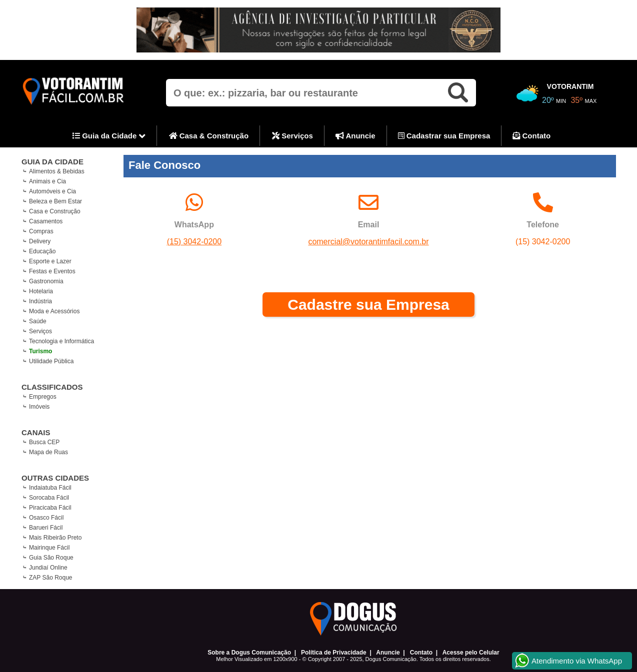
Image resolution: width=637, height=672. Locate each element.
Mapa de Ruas (48, 452)
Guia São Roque (51, 558)
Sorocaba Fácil (49, 498)
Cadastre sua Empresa (368, 305)
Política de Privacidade (334, 653)
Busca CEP (44, 442)
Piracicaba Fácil (50, 508)
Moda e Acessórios (54, 311)
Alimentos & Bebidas (57, 171)
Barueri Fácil (46, 528)
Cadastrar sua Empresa (444, 136)
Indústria (40, 301)
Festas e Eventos (52, 271)
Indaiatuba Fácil (50, 488)
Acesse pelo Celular (471, 653)
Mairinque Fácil (49, 548)
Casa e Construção (55, 211)
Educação (42, 251)
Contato (531, 136)
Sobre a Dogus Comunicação (249, 653)
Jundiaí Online (48, 568)
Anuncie (355, 136)
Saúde (38, 321)
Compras (41, 231)
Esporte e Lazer (50, 261)
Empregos (43, 397)
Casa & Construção (209, 136)
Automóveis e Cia (52, 191)
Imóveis (39, 407)
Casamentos (46, 221)
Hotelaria (41, 291)
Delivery (40, 241)
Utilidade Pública (51, 361)
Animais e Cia (47, 181)
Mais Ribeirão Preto (55, 538)
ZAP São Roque (51, 578)
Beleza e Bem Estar (55, 201)
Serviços (292, 136)
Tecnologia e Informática (61, 341)
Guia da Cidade (109, 136)
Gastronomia (46, 281)
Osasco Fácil (46, 518)
